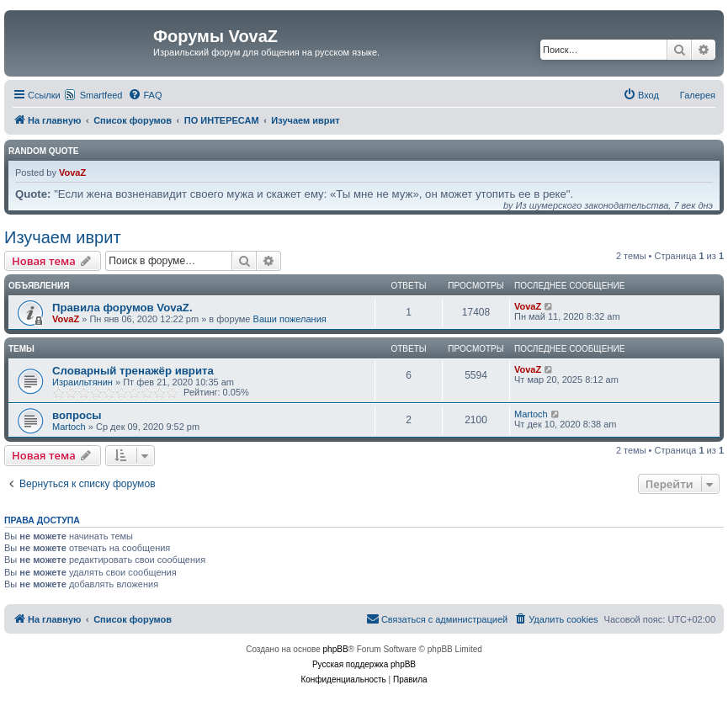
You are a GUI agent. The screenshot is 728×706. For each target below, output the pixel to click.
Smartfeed (101, 95)
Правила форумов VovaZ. (122, 308)
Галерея (698, 95)
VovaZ (72, 173)
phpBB (336, 649)
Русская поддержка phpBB (364, 664)
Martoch (69, 427)
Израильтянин (82, 382)
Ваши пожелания (290, 319)
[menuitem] (145, 95)
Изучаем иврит (63, 237)
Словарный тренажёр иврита (133, 371)
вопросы (77, 415)
